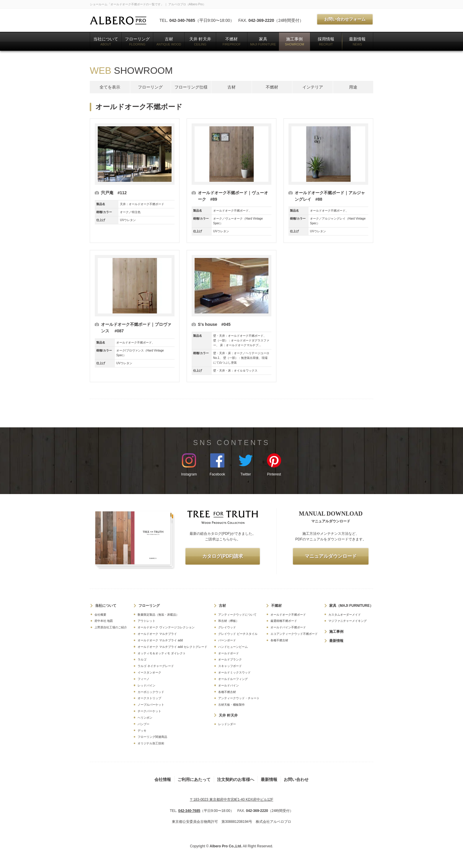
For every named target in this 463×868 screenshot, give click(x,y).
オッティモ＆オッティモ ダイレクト (162, 653)
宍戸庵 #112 (114, 193)
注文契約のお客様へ (236, 779)
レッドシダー (227, 724)
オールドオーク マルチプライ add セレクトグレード (172, 647)
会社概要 (100, 615)
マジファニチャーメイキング (348, 621)
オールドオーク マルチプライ (157, 634)
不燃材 (232, 41)
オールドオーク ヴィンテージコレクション (166, 627)
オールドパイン (229, 685)
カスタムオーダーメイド (345, 615)
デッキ (142, 731)
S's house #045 (214, 324)
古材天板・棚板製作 (231, 705)
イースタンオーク (149, 672)
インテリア (313, 87)
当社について (106, 41)
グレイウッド (227, 627)
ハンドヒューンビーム (233, 647)
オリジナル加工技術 (151, 743)
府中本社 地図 (104, 621)
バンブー (144, 724)
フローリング (137, 41)
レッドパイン (146, 685)
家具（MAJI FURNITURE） (351, 606)
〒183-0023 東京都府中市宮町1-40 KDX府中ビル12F (232, 800)
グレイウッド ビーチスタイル (238, 634)
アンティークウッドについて (237, 615)
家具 (263, 41)
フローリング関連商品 (152, 737)
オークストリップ (149, 698)
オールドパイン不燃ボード (288, 627)
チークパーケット (149, 711)
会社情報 (163, 779)
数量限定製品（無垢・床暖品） (158, 615)
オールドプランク (230, 659)
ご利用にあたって (194, 779)
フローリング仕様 (191, 87)
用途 (353, 87)
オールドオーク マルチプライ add (160, 640)
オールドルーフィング (233, 679)
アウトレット (146, 621)
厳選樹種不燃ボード (284, 621)
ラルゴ (142, 659)
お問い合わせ (296, 779)
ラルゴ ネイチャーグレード (156, 666)
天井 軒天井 (200, 41)
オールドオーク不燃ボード (288, 615)
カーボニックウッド (151, 692)
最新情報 (357, 41)
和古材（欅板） (229, 621)
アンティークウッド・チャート (239, 698)
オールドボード (229, 653)
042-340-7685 (182, 20)
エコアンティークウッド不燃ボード (294, 634)
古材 (169, 41)
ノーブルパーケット (151, 705)
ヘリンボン (145, 718)
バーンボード (227, 640)
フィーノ (144, 679)
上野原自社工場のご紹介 (111, 627)
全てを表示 (110, 87)
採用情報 (326, 41)
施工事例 (295, 41)
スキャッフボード (230, 666)
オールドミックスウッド (234, 672)
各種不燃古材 (227, 692)
